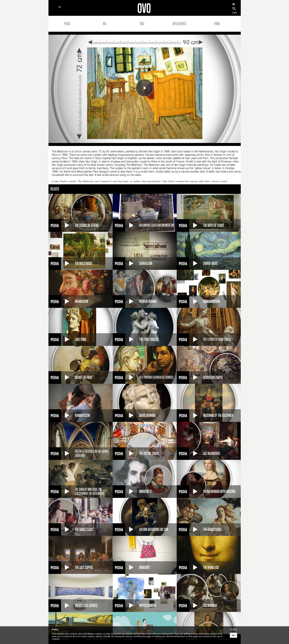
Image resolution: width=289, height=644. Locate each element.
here (109, 636)
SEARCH (234, 13)
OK (233, 635)
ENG (234, 4)
